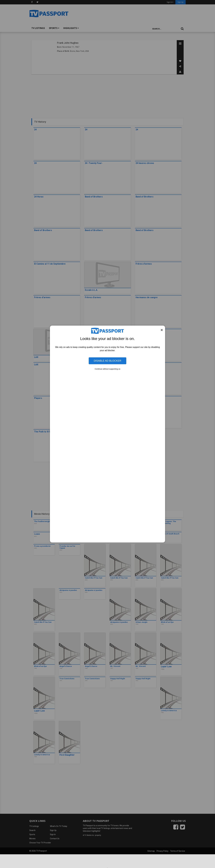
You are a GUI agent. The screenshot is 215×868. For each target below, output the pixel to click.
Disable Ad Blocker (107, 361)
